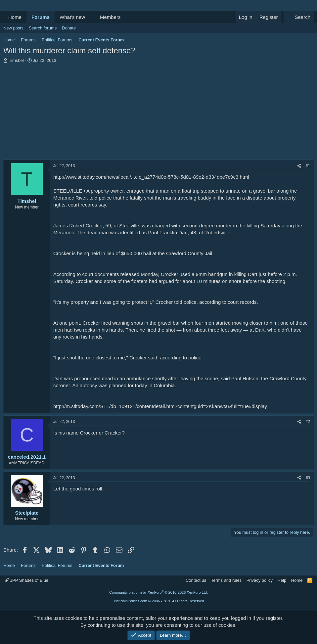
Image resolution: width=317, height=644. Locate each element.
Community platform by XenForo (158, 592)
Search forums (43, 28)
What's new (72, 17)
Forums (41, 17)
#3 (308, 478)
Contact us (196, 580)
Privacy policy (260, 580)
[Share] (299, 166)
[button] (90, 17)
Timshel (16, 60)
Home (15, 17)
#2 (308, 422)
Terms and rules (226, 580)
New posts (13, 28)
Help (282, 580)
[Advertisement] (158, 113)
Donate (69, 28)
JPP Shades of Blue (26, 580)
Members (110, 17)
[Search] (299, 17)
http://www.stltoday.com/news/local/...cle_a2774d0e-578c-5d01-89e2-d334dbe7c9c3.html (151, 177)
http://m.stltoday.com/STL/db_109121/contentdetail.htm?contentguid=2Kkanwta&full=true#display (160, 406)
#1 (308, 166)
